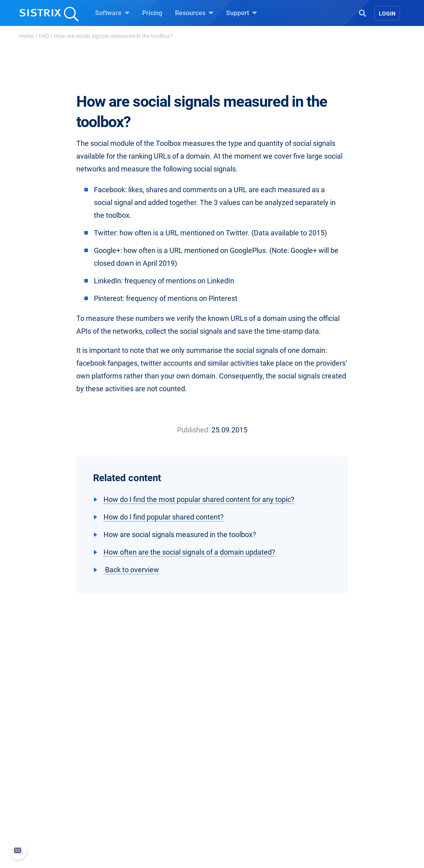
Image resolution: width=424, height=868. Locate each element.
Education (52, 794)
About (46, 769)
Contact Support (337, 807)
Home (27, 36)
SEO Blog (235, 807)
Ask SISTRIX (239, 769)
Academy (235, 794)
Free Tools (236, 820)
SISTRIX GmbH (62, 754)
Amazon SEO (148, 794)
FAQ (44, 36)
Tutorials (234, 833)
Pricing (152, 13)
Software (112, 13)
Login (387, 14)
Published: (193, 430)
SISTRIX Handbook (341, 769)
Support (242, 13)
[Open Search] (362, 12)
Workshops (238, 781)
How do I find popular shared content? (164, 517)
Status (323, 820)
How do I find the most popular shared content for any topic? (199, 499)
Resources (194, 13)
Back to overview (131, 570)
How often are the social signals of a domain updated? (189, 552)
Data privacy (56, 807)
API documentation (341, 794)
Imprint (48, 820)
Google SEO (147, 781)
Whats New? (331, 781)
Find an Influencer (155, 807)
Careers (63, 781)
